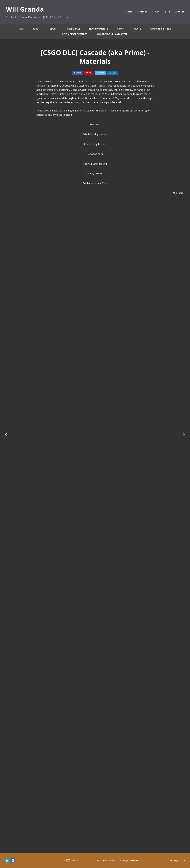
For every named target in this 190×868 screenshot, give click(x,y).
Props (121, 29)
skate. (138, 29)
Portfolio (142, 12)
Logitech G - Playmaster (112, 34)
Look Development (75, 34)
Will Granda (25, 9)
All (21, 29)
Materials (74, 29)
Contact (179, 12)
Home (129, 12)
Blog (168, 12)
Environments (99, 29)
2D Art (54, 29)
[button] (178, 847)
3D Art (37, 29)
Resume (156, 12)
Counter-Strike (161, 29)
